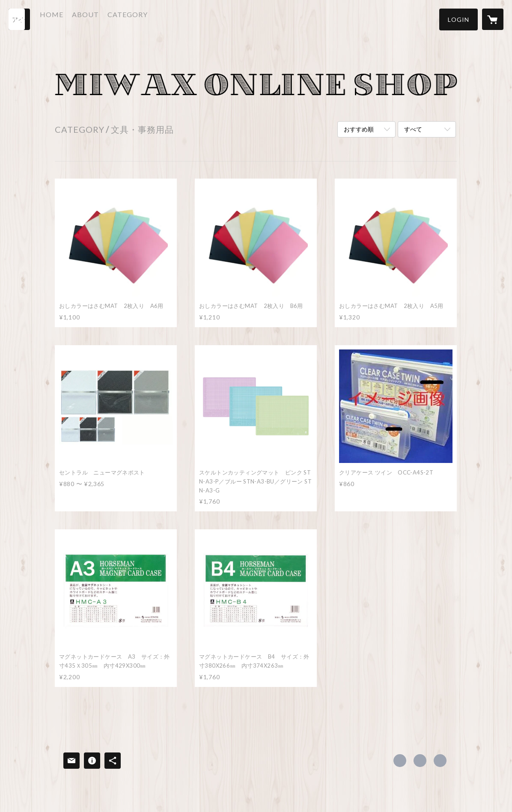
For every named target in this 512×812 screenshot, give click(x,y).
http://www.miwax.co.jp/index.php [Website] (440, 761)
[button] (458, 19)
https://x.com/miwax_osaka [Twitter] (420, 761)
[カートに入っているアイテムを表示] (493, 19)
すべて (413, 129)
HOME (67, 19)
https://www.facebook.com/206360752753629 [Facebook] (400, 761)
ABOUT (101, 19)
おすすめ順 (359, 129)
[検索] (19, 19)
